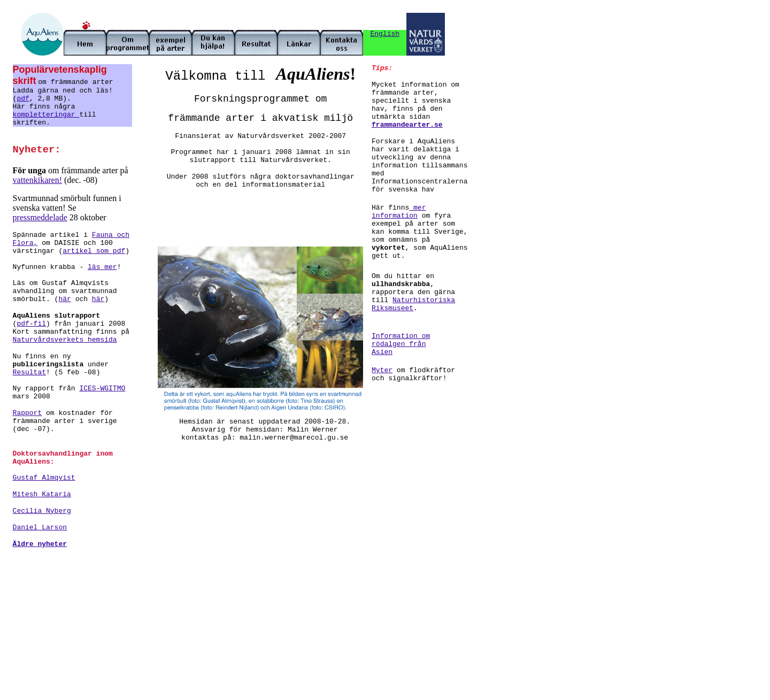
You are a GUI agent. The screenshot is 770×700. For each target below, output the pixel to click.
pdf (23, 99)
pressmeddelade (40, 217)
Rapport (28, 413)
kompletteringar (46, 115)
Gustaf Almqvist (44, 478)
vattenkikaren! (37, 180)
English (385, 34)
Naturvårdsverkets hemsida (65, 340)
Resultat (29, 372)
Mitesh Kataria (42, 494)
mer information (399, 212)
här (64, 299)
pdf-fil (31, 324)
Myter (382, 370)
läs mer (102, 267)
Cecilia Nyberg (42, 511)
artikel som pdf (94, 251)
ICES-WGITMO (102, 389)
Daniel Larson (40, 528)
